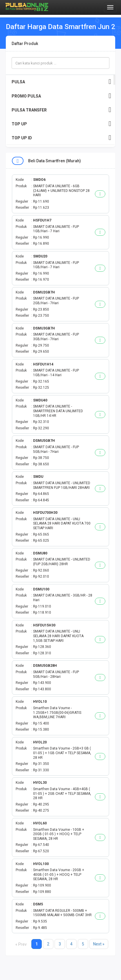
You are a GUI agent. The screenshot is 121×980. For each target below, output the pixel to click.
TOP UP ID (61, 138)
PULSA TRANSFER (61, 110)
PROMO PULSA (61, 96)
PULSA (61, 82)
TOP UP (61, 124)
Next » (99, 944)
